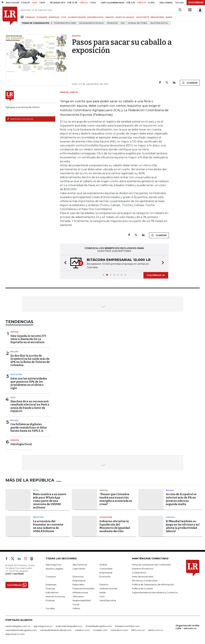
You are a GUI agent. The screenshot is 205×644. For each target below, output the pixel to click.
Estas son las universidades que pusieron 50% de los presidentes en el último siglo (29, 383)
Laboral (170, 517)
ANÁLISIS (110, 17)
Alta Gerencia (80, 565)
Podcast (50, 600)
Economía (105, 577)
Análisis (15, 440)
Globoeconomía (108, 588)
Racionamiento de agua (91, 23)
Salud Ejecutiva (108, 600)
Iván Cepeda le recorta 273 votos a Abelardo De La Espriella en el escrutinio (28, 339)
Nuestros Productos (143, 569)
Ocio (102, 596)
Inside (103, 592)
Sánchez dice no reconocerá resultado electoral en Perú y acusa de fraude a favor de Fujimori (30, 406)
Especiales (78, 584)
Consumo (51, 577)
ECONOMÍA (42, 17)
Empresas (51, 584)
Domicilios (112, 23)
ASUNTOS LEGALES (125, 17)
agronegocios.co (43, 626)
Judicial (15, 332)
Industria (38, 517)
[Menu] (23, 17)
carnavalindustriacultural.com (56, 630)
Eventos (104, 584)
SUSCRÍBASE (196, 2)
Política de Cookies (142, 588)
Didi (123, 23)
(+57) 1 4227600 (15, 574)
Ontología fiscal (21, 444)
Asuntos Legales (54, 569)
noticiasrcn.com (119, 630)
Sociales (50, 608)
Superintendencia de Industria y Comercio (155, 592)
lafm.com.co (138, 630)
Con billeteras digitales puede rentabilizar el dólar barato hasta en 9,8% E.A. (29, 427)
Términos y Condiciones (145, 581)
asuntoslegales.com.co (18, 626)
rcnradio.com (100, 630)
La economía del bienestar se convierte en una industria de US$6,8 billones (48, 526)
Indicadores (52, 592)
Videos (76, 608)
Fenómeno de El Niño (65, 23)
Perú (13, 398)
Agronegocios (53, 565)
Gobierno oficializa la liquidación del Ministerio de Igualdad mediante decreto (115, 526)
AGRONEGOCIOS (95, 17)
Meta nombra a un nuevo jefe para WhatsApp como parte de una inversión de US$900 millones (50, 501)
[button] (64, 263)
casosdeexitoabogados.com (21, 630)
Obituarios (78, 596)
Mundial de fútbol (138, 23)
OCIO (64, 17)
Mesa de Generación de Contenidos (151, 565)
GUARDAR (190, 83)
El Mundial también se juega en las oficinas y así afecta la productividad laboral (183, 526)
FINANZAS (30, 17)
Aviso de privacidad (143, 577)
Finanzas (50, 588)
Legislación (106, 517)
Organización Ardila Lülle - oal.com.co (187, 627)
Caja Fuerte (79, 569)
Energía (104, 490)
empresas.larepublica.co (69, 626)
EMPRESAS (54, 17)
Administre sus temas (20, 119)
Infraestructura (80, 592)
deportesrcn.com (15, 634)
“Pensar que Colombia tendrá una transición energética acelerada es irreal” (116, 499)
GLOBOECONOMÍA (77, 17)
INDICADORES (157, 17)
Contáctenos (139, 573)
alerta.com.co (156, 630)
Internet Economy (55, 596)
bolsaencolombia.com (127, 626)
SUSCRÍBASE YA (156, 275)
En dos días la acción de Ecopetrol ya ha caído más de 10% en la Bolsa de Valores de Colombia (30, 360)
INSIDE (169, 17)
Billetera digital (159, 23)
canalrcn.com (82, 630)
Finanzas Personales (83, 588)
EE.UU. (36, 490)
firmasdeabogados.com (99, 626)
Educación (16, 374)
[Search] (180, 10)
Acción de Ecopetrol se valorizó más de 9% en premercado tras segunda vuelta (181, 499)
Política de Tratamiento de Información (153, 584)
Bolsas (14, 352)
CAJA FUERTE (143, 17)
